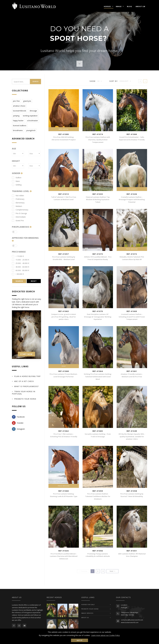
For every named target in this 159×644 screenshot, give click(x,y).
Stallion (17, 178)
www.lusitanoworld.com (130, 622)
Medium (17, 206)
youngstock (31, 130)
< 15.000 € (18, 256)
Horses (107, 6)
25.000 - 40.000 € (21, 263)
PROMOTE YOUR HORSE (90, 609)
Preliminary (18, 199)
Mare (16, 181)
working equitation (30, 116)
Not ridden (18, 196)
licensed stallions (20, 126)
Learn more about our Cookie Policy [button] (105, 635)
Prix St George (19, 213)
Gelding (17, 185)
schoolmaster (32, 121)
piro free (16, 101)
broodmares (18, 130)
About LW (140, 6)
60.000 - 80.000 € (21, 270)
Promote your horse (25, 399)
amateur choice (19, 106)
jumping (16, 116)
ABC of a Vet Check (24, 381)
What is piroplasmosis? (26, 386)
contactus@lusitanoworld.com (132, 620)
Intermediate (19, 217)
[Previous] (83, 571)
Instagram (18, 429)
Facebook (18, 417)
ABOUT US (85, 618)
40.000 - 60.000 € (21, 267)
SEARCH (19, 281)
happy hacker (18, 121)
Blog (129, 6)
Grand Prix (18, 221)
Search (35, 81)
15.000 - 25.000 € (21, 260)
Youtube (18, 423)
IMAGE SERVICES (87, 613)
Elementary (18, 203)
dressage (33, 111)
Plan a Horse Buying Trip (27, 376)
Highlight (124, 81)
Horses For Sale (88, 605)
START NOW (26, 354)
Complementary (20, 210)
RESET (34, 281)
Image (119, 6)
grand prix (27, 101)
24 (99, 81)
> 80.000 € (18, 274)
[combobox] (18, 153)
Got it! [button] (79, 640)
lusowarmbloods (20, 111)
